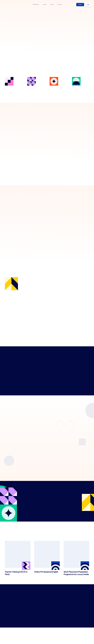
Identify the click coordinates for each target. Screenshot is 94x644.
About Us (60, 5)
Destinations (36, 5)
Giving (52, 5)
